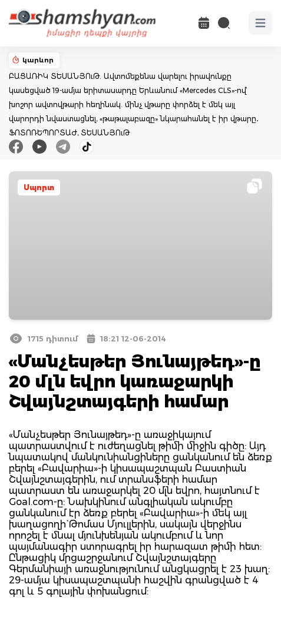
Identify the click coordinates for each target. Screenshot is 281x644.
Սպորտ (39, 187)
